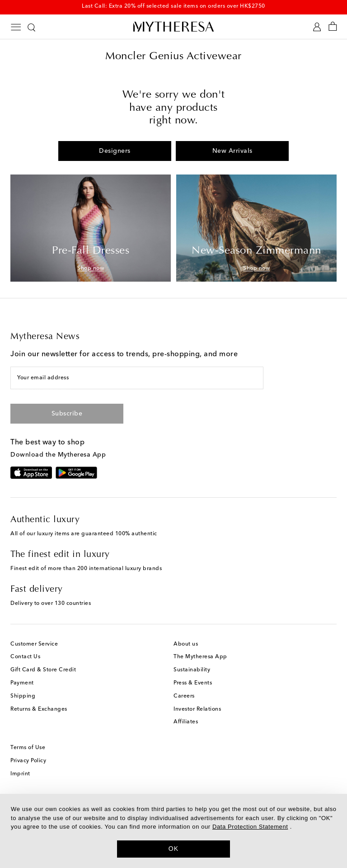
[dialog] (173, 831)
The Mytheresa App (200, 657)
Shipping (23, 696)
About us (186, 644)
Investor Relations (197, 709)
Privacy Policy (28, 761)
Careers (184, 696)
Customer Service (34, 644)
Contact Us (25, 657)
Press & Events (193, 683)
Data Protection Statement (250, 827)
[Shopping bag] (333, 27)
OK (174, 849)
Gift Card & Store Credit (43, 670)
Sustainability (192, 670)
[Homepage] (173, 26)
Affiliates (186, 722)
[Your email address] (137, 378)
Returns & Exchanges (39, 709)
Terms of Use (28, 748)
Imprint (20, 774)
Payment (22, 683)
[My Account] (317, 27)
